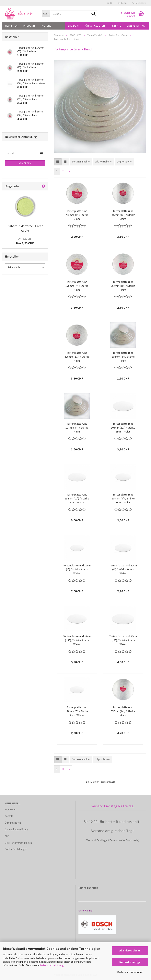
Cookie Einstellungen (16, 849)
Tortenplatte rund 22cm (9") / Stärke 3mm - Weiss (123, 569)
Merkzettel (139, 3)
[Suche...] (46, 14)
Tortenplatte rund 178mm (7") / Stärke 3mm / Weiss (77, 711)
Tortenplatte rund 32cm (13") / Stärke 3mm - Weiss (123, 640)
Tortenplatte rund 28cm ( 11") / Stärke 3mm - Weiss (77, 640)
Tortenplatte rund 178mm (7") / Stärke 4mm (77, 286)
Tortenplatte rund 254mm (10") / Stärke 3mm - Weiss (77, 498)
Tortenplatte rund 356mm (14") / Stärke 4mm (123, 711)
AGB (7, 836)
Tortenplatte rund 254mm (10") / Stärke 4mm (123, 286)
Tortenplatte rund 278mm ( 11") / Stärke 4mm (77, 357)
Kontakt (9, 816)
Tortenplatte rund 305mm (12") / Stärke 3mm (123, 215)
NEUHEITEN (11, 26)
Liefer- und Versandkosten (18, 843)
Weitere (46, 26)
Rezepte (116, 26)
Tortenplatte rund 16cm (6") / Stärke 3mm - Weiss (77, 569)
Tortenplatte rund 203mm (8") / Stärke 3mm (77, 215)
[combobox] (81, 162)
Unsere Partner (137, 26)
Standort (74, 26)
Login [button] (122, 3)
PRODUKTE (29, 26)
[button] (110, 3)
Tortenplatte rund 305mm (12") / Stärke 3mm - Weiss (123, 428)
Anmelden (25, 163)
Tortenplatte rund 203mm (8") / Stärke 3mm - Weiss (123, 498)
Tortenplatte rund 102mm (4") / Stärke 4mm (123, 357)
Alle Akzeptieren (130, 950)
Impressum (11, 809)
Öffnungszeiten (95, 26)
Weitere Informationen (130, 972)
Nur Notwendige (130, 962)
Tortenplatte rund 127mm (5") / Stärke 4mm (77, 428)
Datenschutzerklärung (52, 965)
